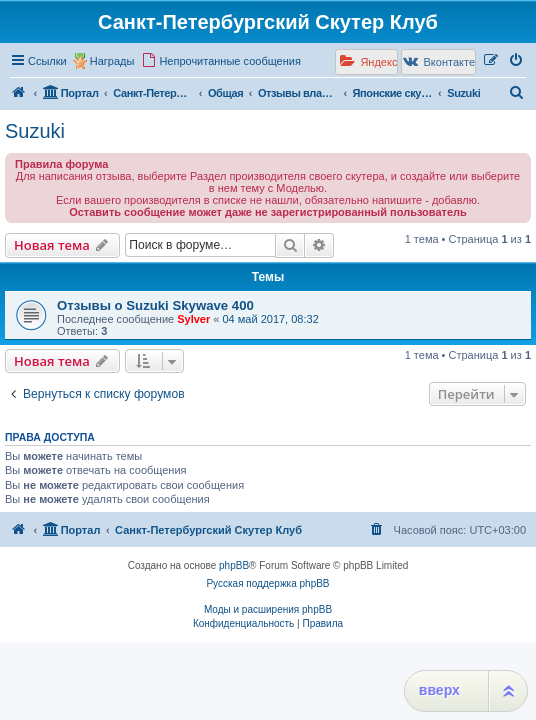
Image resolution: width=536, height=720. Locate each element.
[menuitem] (221, 61)
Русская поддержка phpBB (267, 583)
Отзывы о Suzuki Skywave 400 (155, 305)
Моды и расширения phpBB (268, 609)
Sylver (193, 319)
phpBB (234, 565)
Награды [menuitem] (112, 61)
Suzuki (35, 131)
